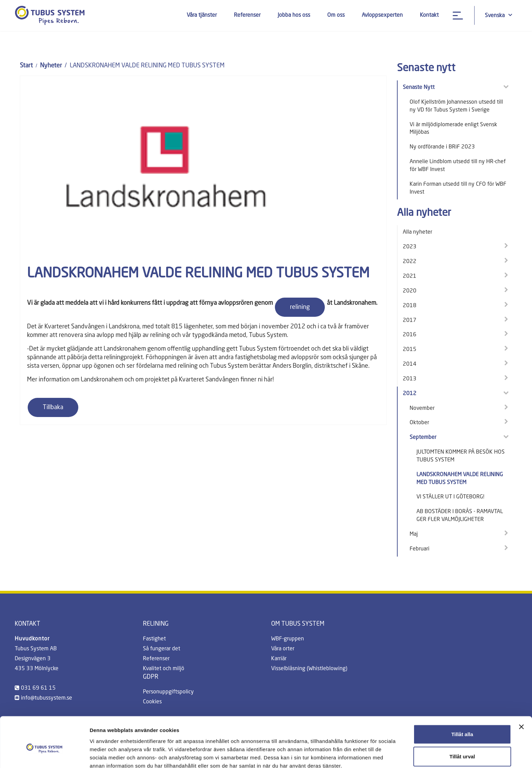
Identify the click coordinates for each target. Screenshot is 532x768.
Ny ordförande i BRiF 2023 (442, 147)
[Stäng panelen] (521, 693)
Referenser (247, 15)
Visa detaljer (371, 754)
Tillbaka (53, 407)
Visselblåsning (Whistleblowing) (309, 669)
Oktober (419, 423)
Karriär (279, 659)
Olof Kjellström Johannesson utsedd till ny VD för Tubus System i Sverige (456, 106)
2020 (410, 291)
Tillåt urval (462, 723)
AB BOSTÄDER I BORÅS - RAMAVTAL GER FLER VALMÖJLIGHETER (460, 516)
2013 (410, 379)
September (423, 438)
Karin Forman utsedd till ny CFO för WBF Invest (458, 188)
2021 (410, 276)
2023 (410, 247)
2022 (410, 262)
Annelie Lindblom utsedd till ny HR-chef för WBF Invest (458, 166)
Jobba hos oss (294, 15)
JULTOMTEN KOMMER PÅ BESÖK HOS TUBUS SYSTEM (461, 456)
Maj (414, 534)
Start (26, 66)
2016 (410, 335)
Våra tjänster (202, 15)
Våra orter (283, 649)
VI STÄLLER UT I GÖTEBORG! (450, 497)
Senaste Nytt (419, 88)
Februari (420, 549)
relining (300, 307)
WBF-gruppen (288, 639)
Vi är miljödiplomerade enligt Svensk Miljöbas (453, 129)
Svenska (498, 15)
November (422, 408)
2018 (410, 306)
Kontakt (429, 15)
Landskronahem (102, 380)
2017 (410, 321)
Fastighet (154, 639)
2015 (410, 350)
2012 (410, 394)
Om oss (336, 15)
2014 (410, 364)
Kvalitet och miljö (164, 669)
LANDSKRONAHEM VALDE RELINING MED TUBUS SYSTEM (460, 479)
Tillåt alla (462, 701)
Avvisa (462, 746)
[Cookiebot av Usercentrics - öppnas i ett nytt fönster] (44, 755)
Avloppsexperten (382, 15)
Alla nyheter (417, 232)
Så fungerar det (162, 649)
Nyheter (51, 66)
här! (269, 380)
